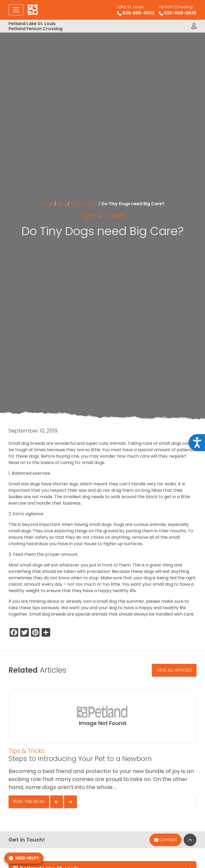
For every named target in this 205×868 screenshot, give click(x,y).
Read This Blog (29, 801)
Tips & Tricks (84, 204)
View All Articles (174, 670)
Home (47, 204)
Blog (62, 204)
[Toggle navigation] (16, 10)
